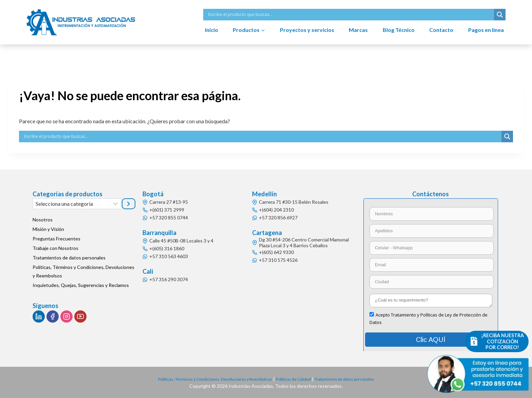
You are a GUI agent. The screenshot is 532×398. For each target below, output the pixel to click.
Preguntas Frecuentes (56, 239)
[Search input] (350, 15)
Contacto (441, 30)
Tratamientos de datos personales (69, 258)
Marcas (358, 30)
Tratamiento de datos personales (357, 379)
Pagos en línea (486, 30)
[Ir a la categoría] (129, 204)
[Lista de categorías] (77, 204)
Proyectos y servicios (307, 30)
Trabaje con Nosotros (55, 248)
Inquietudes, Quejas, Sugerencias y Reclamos (81, 285)
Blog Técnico (399, 30)
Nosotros (43, 220)
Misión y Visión (48, 229)
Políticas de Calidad (297, 379)
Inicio (212, 30)
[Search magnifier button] (500, 15)
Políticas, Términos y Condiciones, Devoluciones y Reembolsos (83, 271)
